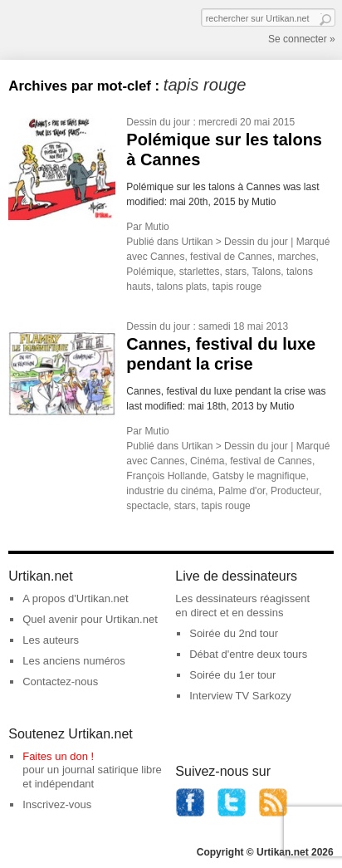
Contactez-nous (60, 682)
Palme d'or (242, 491)
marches (297, 257)
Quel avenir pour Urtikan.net (90, 619)
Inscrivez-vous (57, 804)
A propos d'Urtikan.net (76, 598)
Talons (267, 272)
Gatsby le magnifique (259, 476)
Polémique (150, 272)
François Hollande (166, 476)
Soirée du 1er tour (232, 675)
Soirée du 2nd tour (234, 633)
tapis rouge (237, 287)
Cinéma (207, 461)
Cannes (167, 257)
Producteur (295, 491)
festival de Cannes (231, 257)
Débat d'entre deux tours (248, 654)
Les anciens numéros (74, 661)
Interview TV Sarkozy (240, 696)
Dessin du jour (158, 122)
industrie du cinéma (169, 491)
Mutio (156, 227)
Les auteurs (51, 640)
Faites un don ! (58, 756)
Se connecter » (302, 39)
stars (236, 272)
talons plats (181, 287)
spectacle (147, 506)
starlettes (200, 272)
